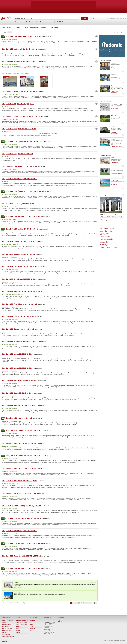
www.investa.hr (114, 109)
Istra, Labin (18, 593)
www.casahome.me (19, 597)
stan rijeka (103, 235)
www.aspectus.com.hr (116, 146)
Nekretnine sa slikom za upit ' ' (16, 73)
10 (91, 603)
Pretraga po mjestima (22, 624)
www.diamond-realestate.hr (114, 92)
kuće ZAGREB (6, 626)
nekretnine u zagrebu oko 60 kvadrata (110, 247)
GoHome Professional (31, 11)
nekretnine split (104, 241)
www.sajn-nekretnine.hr (117, 173)
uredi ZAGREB (6, 634)
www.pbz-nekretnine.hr (106, 221)
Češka (32, 626)
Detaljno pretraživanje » (95, 18)
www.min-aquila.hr (115, 69)
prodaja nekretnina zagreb (107, 238)
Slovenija (32, 620)
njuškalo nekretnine (105, 236)
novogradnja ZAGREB (8, 636)
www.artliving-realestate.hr (114, 185)
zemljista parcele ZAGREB (6, 631)
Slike (10, 32)
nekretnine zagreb (105, 233)
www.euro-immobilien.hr (117, 79)
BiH (31, 622)
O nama (18, 630)
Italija (31, 624)
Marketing (19, 628)
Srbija (32, 630)
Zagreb (16, 583)
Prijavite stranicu (6, 11)
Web (5, 32)
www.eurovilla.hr (18, 588)
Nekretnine (110, 18)
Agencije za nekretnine (22, 620)
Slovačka (32, 628)
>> (96, 603)
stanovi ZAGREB (6, 624)
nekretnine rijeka (104, 243)
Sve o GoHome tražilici (18, 11)
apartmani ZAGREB (7, 628)
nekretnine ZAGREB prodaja (7, 621)
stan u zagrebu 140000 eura (107, 228)
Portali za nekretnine (21, 622)
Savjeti (18, 626)
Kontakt (18, 632)
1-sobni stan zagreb (105, 244)
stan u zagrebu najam (106, 246)
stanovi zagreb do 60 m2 (106, 230)
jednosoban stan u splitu (106, 232)
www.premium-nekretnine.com (115, 133)
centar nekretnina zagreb (106, 239)
